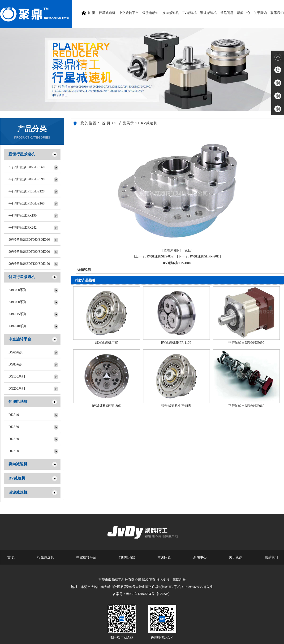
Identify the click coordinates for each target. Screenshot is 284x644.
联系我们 (277, 13)
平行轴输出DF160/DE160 (26, 203)
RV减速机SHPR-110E (176, 343)
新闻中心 (244, 13)
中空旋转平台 (129, 13)
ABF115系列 (17, 314)
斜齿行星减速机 (22, 277)
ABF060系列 (17, 290)
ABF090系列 (17, 302)
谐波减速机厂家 (106, 343)
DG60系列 (16, 352)
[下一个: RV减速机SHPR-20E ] (199, 256)
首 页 (106, 123)
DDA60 (14, 427)
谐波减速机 (208, 13)
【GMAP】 (163, 594)
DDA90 (14, 451)
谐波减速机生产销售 (176, 406)
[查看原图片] (172, 250)
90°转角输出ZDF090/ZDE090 (29, 252)
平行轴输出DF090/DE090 (26, 179)
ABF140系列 (17, 326)
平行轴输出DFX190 (23, 215)
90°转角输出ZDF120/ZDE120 (29, 264)
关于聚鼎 (260, 13)
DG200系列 (17, 389)
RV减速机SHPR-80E (106, 406)
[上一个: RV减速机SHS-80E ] (155, 256)
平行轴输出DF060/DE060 (26, 167)
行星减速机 (107, 13)
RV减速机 (189, 13)
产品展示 (126, 123)
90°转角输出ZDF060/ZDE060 (29, 240)
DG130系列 (17, 376)
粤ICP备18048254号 (140, 594)
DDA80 (14, 439)
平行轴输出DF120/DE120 (26, 191)
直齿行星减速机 (22, 154)
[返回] (188, 250)
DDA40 (14, 415)
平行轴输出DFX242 (23, 228)
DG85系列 (16, 364)
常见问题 (227, 13)
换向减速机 (171, 13)
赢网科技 (179, 580)
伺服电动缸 (151, 13)
